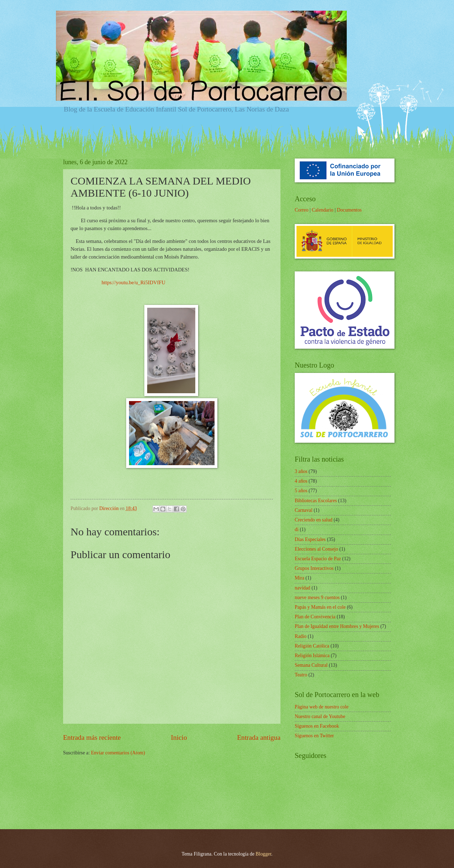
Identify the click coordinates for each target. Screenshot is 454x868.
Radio (301, 636)
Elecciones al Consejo (316, 549)
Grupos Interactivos (314, 568)
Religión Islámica (312, 656)
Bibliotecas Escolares (316, 501)
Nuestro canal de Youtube (320, 716)
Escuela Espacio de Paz (318, 559)
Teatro (301, 675)
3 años (301, 471)
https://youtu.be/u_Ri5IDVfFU (133, 282)
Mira (300, 578)
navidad (303, 588)
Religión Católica (312, 646)
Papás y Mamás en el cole (320, 607)
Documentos (349, 210)
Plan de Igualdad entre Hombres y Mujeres (337, 626)
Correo (301, 210)
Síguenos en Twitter (314, 736)
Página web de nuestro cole (322, 707)
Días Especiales (310, 539)
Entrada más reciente (92, 737)
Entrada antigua (259, 737)
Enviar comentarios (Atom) (118, 753)
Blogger (263, 854)
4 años (301, 481)
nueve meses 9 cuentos (317, 597)
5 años (301, 491)
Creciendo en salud (314, 520)
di (297, 529)
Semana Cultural (311, 665)
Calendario (323, 210)
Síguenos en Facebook (317, 726)
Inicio (179, 737)
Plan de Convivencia (315, 617)
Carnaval (304, 510)
